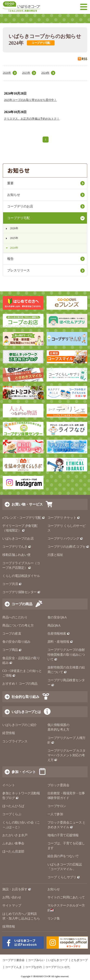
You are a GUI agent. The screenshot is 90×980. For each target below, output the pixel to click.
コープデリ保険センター (21, 592)
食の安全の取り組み (16, 642)
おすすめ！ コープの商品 (20, 684)
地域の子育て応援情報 (63, 835)
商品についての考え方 (18, 625)
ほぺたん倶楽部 (13, 851)
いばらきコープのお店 (18, 539)
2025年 (26, 73)
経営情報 (9, 733)
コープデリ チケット (64, 518)
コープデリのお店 (20, 206)
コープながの (34, 967)
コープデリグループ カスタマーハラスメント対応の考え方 (67, 755)
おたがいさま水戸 (15, 835)
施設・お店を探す (17, 889)
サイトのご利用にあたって (66, 897)
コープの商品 (22, 604)
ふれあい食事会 (13, 843)
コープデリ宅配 (19, 218)
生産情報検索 (59, 634)
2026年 (7, 73)
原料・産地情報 (60, 642)
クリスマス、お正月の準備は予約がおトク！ (32, 119)
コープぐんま (13, 967)
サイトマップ (12, 905)
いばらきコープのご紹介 (20, 725)
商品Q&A (54, 625)
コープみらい (36, 960)
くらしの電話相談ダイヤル (21, 576)
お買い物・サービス (27, 504)
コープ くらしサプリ (62, 877)
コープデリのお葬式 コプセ (68, 547)
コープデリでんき (17, 547)
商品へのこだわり (15, 617)
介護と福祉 (55, 555)
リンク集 (54, 918)
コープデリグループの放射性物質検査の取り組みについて (66, 654)
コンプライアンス (15, 741)
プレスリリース (19, 270)
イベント (9, 785)
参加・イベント (24, 772)
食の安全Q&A (57, 617)
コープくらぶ (12, 814)
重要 (10, 183)
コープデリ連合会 (13, 960)
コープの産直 (12, 634)
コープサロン (57, 806)
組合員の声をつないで (63, 856)
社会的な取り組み (25, 697)
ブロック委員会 (58, 785)
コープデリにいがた (58, 967)
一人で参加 (55, 814)
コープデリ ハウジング (65, 539)
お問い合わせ (12, 897)
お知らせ (14, 195)
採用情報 (9, 927)
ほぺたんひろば (13, 806)
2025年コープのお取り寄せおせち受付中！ (30, 100)
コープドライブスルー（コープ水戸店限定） (21, 565)
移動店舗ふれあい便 (16, 555)
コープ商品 (12, 650)
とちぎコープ (79, 960)
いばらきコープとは (26, 712)
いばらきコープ (58, 960)
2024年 (45, 73)
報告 (10, 259)
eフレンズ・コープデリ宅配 (24, 518)
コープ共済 (12, 584)
